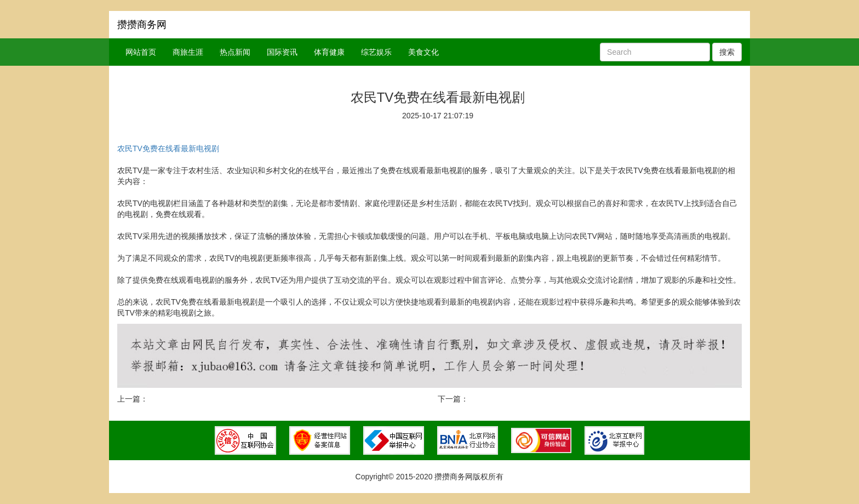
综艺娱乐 (376, 52)
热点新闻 (235, 52)
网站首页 (141, 52)
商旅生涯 (188, 52)
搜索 (727, 52)
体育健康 (329, 52)
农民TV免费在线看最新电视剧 (168, 148)
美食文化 (423, 52)
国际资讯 (282, 52)
